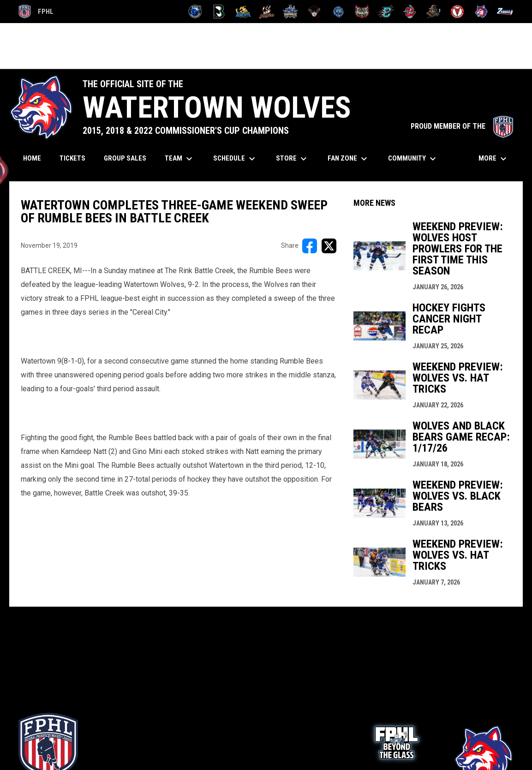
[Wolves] (481, 12)
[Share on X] (329, 246)
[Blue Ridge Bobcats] (243, 12)
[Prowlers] (362, 12)
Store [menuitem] (293, 159)
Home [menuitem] (32, 158)
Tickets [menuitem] (76, 158)
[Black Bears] (219, 12)
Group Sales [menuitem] (125, 158)
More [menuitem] (494, 159)
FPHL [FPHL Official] (36, 12)
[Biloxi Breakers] (195, 12)
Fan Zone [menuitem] (349, 159)
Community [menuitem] (413, 159)
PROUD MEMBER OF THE (462, 126)
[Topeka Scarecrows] (433, 12)
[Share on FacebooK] (310, 246)
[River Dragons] (386, 12)
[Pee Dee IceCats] (338, 12)
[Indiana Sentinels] (290, 12)
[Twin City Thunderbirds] (457, 12)
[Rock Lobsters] (410, 12)
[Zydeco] (505, 12)
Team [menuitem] (180, 159)
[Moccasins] (314, 12)
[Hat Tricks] (267, 12)
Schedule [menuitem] (235, 159)
